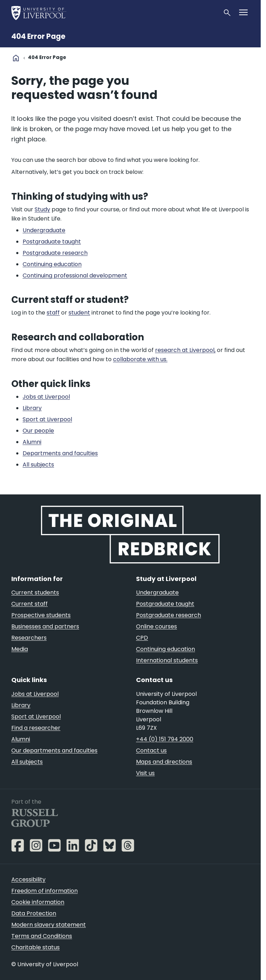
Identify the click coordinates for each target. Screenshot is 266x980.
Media (20, 649)
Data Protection (34, 913)
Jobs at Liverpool (35, 694)
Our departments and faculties (54, 750)
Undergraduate (157, 592)
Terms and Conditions (42, 936)
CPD (142, 638)
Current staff (29, 604)
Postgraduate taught (165, 604)
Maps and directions (164, 762)
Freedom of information (45, 891)
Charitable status (36, 947)
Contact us (151, 750)
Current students (35, 592)
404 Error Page (38, 36)
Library (21, 705)
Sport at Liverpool (36, 717)
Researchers (29, 638)
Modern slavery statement (49, 925)
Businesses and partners (45, 626)
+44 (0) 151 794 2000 (165, 739)
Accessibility (28, 879)
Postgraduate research (169, 615)
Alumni (21, 739)
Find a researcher (36, 728)
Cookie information (38, 902)
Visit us (145, 773)
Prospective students (41, 615)
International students (167, 660)
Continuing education (165, 649)
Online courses (156, 626)
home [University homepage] (16, 58)
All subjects (27, 762)
